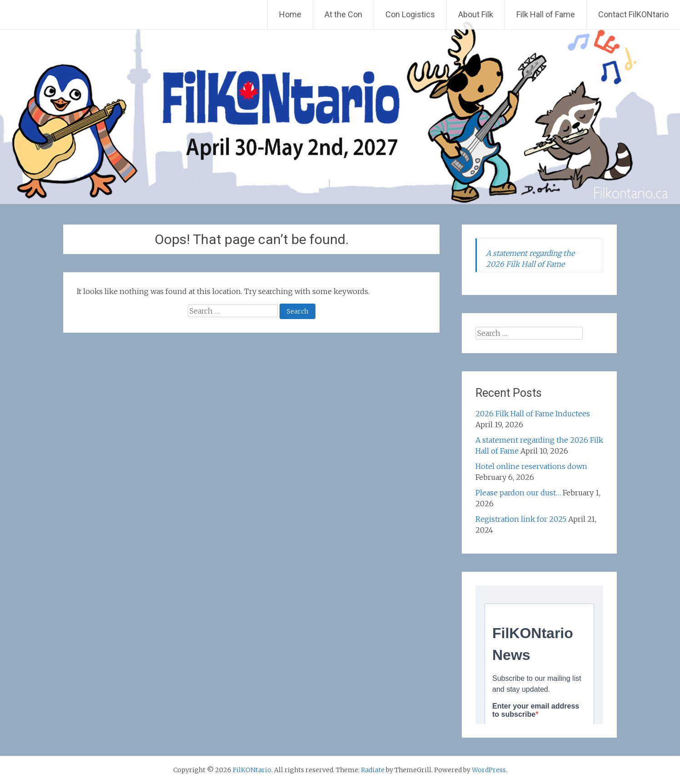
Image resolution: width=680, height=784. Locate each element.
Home (290, 14)
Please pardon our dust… (518, 493)
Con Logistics (410, 14)
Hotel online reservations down (531, 466)
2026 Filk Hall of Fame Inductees (533, 414)
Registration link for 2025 (521, 519)
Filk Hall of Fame (546, 14)
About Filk (476, 14)
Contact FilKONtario (633, 14)
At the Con (343, 14)
